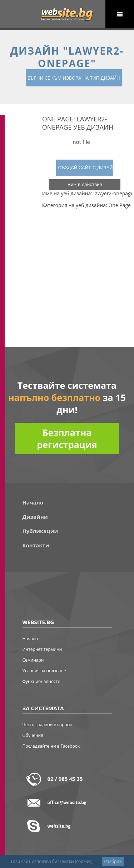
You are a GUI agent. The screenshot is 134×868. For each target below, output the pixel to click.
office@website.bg (67, 802)
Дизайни (35, 517)
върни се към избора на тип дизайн (74, 78)
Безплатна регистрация (67, 438)
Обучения (33, 735)
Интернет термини (42, 649)
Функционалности (42, 681)
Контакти (36, 545)
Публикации (40, 531)
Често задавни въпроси (47, 725)
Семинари (33, 660)
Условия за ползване (44, 671)
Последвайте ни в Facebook (51, 746)
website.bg (59, 826)
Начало (33, 502)
